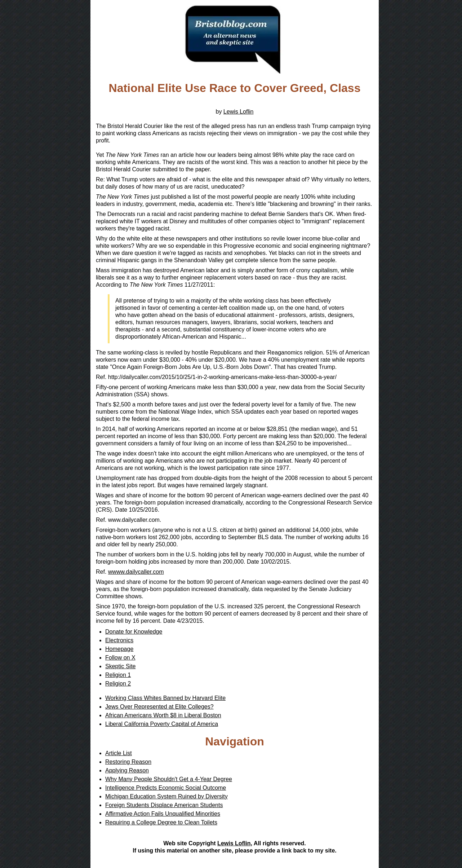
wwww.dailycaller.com (136, 572)
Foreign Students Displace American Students (164, 805)
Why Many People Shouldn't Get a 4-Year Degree (169, 779)
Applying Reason (127, 770)
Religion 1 (118, 675)
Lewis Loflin (239, 112)
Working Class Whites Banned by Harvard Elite (165, 698)
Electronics (119, 640)
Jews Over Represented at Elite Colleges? (159, 707)
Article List (119, 753)
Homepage (119, 649)
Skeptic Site (120, 666)
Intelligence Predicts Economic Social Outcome (166, 788)
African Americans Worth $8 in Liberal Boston (163, 715)
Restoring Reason (128, 762)
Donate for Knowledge (134, 632)
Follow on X (120, 658)
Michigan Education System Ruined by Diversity (166, 796)
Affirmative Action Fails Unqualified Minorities (163, 814)
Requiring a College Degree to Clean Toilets (161, 822)
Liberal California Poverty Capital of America (162, 724)
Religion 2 (118, 684)
